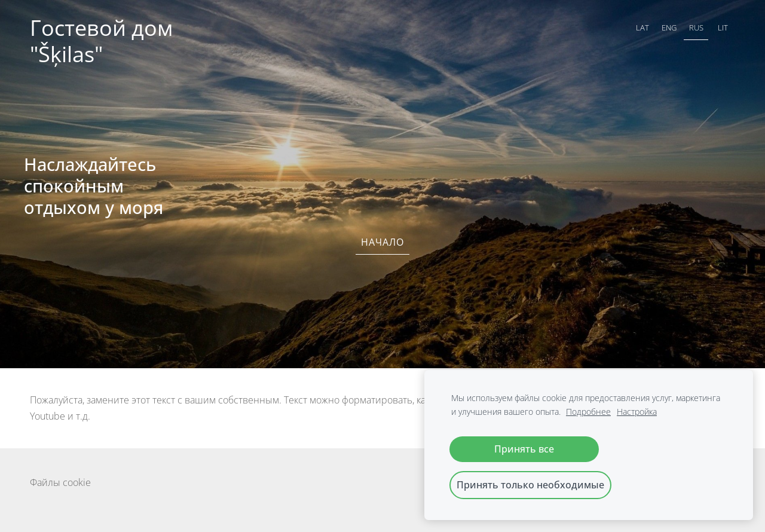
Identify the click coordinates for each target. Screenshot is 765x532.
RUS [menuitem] (696, 27)
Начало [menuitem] (382, 242)
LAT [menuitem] (642, 27)
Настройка (637, 412)
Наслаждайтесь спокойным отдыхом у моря (94, 186)
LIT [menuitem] (723, 27)
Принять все (524, 449)
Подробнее (588, 412)
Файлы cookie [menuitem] (60, 482)
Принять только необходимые (530, 485)
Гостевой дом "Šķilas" (104, 41)
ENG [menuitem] (669, 27)
